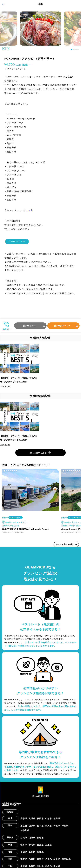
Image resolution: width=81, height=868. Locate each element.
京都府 (32, 861)
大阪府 (40, 861)
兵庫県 (49, 861)
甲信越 (10, 839)
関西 (10, 860)
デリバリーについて (20, 242)
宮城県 (32, 820)
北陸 (10, 853)
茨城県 (32, 827)
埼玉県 (57, 827)
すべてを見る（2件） (65, 546)
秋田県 (40, 820)
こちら (30, 210)
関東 (10, 827)
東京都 (24, 827)
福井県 (40, 853)
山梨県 (32, 839)
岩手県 (24, 820)
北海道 (10, 813)
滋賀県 (24, 861)
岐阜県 (24, 846)
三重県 (49, 846)
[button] (72, 49)
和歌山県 (66, 861)
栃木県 (40, 827)
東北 (10, 820)
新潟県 (24, 839)
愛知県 (40, 846)
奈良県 (57, 861)
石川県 (32, 853)
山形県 (49, 820)
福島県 (57, 820)
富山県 (24, 853)
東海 (10, 846)
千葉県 (65, 827)
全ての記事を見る (38, 454)
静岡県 (32, 846)
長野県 (40, 839)
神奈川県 (25, 832)
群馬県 (49, 827)
